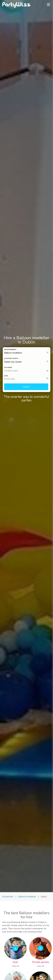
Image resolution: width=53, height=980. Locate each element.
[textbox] (27, 379)
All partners (8, 897)
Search (26, 387)
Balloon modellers (27, 897)
